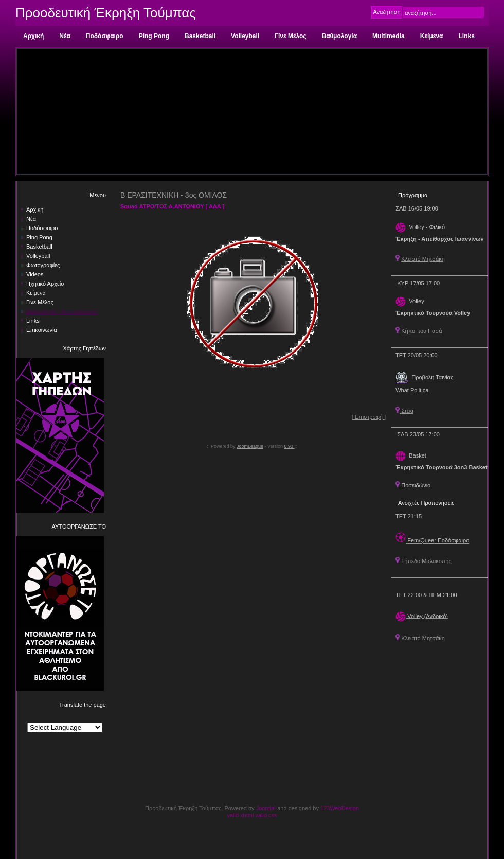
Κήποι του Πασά (421, 331)
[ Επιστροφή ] (369, 417)
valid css (266, 815)
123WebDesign (340, 808)
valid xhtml (240, 815)
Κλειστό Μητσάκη (423, 259)
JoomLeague (250, 446)
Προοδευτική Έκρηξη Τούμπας (106, 13)
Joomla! (266, 808)
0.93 (290, 446)
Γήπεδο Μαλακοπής (424, 561)
